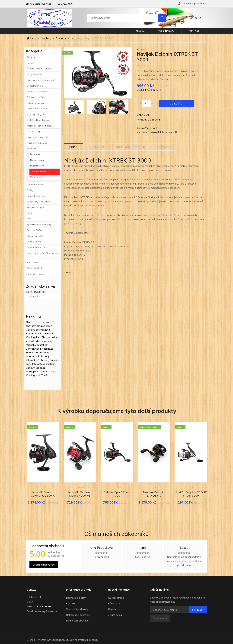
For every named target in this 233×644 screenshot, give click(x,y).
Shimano (80, 488)
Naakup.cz (47, 349)
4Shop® (93, 640)
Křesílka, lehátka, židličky (39, 126)
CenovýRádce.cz (36, 368)
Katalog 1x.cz (44, 326)
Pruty (29, 213)
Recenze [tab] (164, 147)
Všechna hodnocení (44, 565)
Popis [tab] (73, 147)
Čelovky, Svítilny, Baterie (39, 69)
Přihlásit (198, 610)
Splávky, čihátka (35, 230)
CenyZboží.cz (46, 371)
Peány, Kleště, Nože (37, 196)
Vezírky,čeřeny (34, 242)
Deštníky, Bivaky (35, 86)
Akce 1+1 (32, 57)
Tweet (68, 272)
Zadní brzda (36, 177)
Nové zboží (33, 263)
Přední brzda (63, 38)
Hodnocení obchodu (77, 621)
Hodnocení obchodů (37, 352)
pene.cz (32, 590)
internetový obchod (49, 640)
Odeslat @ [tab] (96, 147)
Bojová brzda (37, 160)
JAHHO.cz (47, 333)
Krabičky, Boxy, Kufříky (38, 120)
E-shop (31, 640)
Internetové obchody (38, 360)
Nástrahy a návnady (37, 137)
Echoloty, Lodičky (36, 97)
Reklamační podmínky (78, 615)
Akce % (140, 31)
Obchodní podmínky (77, 609)
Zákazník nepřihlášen (191, 3)
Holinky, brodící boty (37, 109)
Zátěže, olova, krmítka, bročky (42, 253)
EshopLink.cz (33, 349)
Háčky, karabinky (35, 103)
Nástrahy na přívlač (37, 143)
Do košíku (176, 104)
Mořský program (35, 131)
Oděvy (30, 190)
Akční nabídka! (34, 268)
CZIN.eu (30, 330)
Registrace (114, 609)
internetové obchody (38, 356)
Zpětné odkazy (35, 341)
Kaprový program (36, 114)
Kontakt (194, 31)
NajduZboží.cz (43, 375)
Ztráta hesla (115, 615)
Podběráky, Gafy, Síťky (38, 202)
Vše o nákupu (166, 31)
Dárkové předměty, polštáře (41, 80)
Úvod (32, 38)
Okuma (43, 488)
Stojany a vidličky (36, 236)
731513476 (67, 4)
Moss (140, 49)
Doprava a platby (76, 598)
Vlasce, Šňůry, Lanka (37, 247)
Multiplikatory (37, 166)
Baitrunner (36, 154)
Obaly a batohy (35, 185)
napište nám (33, 296)
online (54, 337)
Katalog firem (34, 337)
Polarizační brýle (35, 207)
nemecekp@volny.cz (40, 4)
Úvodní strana (116, 598)
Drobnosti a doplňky (37, 91)
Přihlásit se (114, 603)
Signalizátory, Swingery (39, 224)
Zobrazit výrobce (36, 274)
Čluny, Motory (34, 74)
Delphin (117, 488)
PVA (29, 219)
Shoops (46, 337)
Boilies (30, 63)
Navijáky (46, 38)
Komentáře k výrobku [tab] (131, 147)
